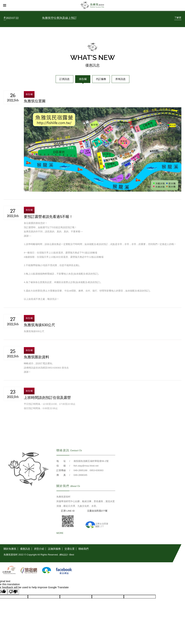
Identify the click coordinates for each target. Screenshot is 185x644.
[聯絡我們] (83, 549)
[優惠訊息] (25, 549)
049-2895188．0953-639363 (88, 481)
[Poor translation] (13, 592)
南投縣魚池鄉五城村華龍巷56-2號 (91, 472)
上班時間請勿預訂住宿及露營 (47, 398)
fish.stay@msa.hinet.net (86, 477)
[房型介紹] (39, 549)
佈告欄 (83, 79)
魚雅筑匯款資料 (36, 357)
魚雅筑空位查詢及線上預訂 (73, 18)
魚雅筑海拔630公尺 (39, 325)
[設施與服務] (54, 549)
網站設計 (64, 555)
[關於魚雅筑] (11, 549)
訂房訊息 (64, 79)
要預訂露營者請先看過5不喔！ (48, 217)
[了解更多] (15, 18)
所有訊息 (121, 79)
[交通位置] (70, 549)
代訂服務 (101, 79)
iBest (72, 555)
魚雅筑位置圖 (35, 101)
